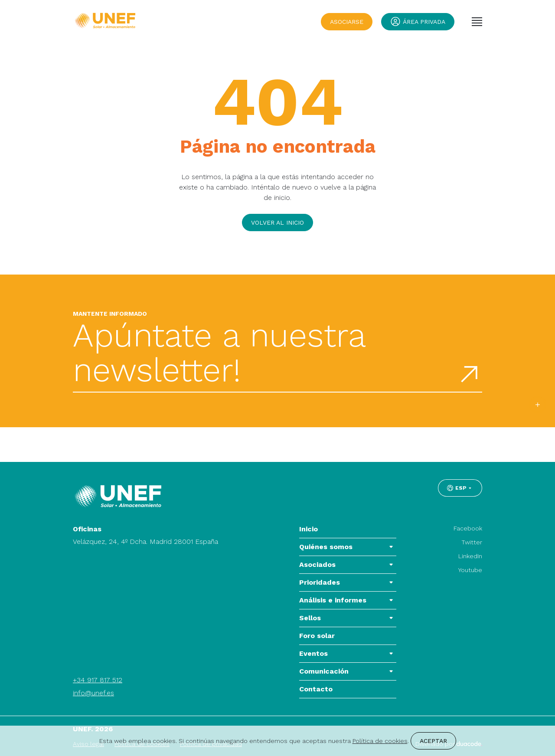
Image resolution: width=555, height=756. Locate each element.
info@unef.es (93, 693)
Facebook (468, 528)
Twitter (472, 542)
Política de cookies (380, 741)
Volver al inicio (277, 223)
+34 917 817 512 (98, 680)
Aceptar (433, 741)
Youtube (470, 570)
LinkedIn (470, 556)
